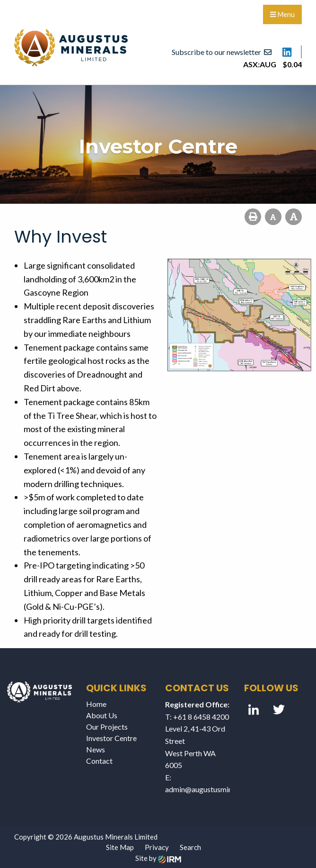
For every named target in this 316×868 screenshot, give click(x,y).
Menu (282, 14)
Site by (158, 858)
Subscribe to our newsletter (222, 52)
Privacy (157, 847)
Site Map (120, 847)
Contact (99, 761)
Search (190, 847)
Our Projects (107, 727)
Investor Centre (111, 738)
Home (96, 704)
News (96, 749)
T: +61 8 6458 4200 (197, 717)
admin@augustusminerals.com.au (219, 789)
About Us (102, 715)
